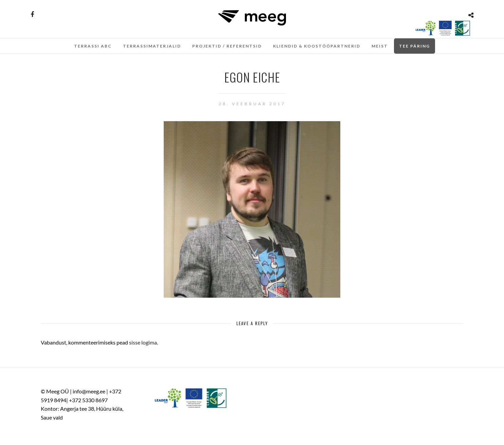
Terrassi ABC (93, 46)
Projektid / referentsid (227, 46)
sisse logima (143, 342)
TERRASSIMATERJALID (152, 46)
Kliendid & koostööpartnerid (317, 46)
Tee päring (415, 46)
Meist (380, 46)
